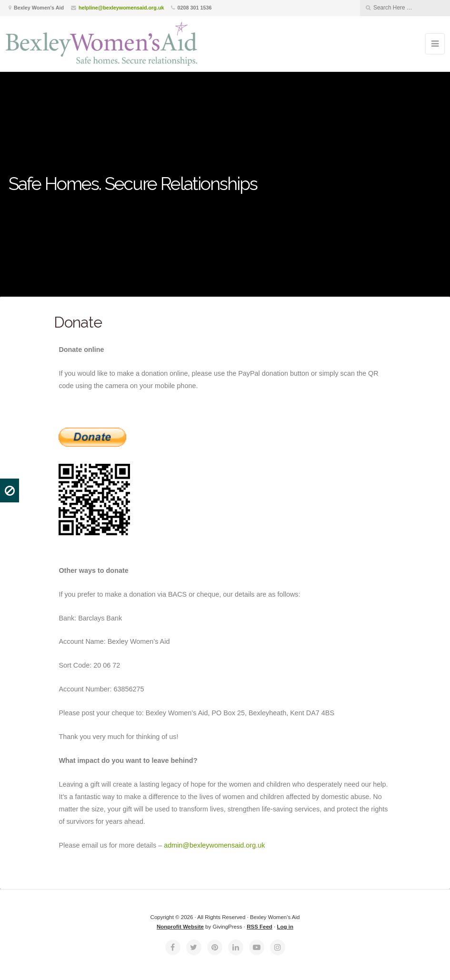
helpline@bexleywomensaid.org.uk (121, 8)
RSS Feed (260, 927)
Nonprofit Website (180, 927)
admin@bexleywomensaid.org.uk (214, 845)
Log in (285, 927)
